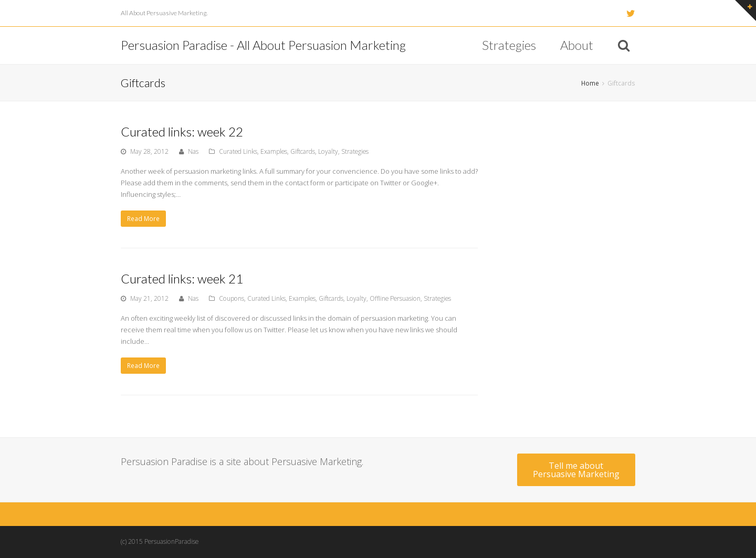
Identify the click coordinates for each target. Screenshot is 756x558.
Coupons (232, 298)
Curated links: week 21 (182, 278)
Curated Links (238, 151)
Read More (143, 219)
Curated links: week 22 (182, 131)
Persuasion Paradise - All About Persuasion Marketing (263, 45)
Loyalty (328, 151)
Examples (274, 151)
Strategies (355, 151)
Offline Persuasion (395, 298)
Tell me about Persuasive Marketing (576, 470)
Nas (193, 151)
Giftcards (303, 151)
